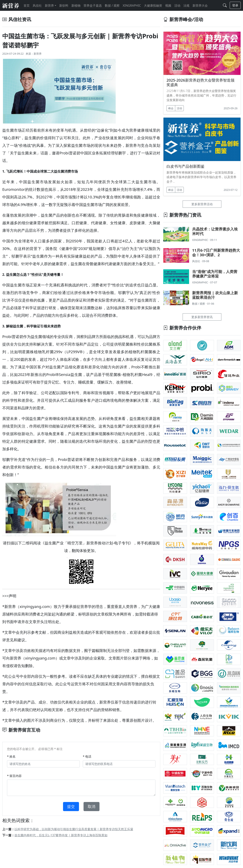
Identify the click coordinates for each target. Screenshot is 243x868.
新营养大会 (200, 6)
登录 (235, 5)
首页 (27, 6)
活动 (177, 6)
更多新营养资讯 (202, 317)
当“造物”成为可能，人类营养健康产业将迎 (215, 274)
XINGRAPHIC (132, 6)
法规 (186, 6)
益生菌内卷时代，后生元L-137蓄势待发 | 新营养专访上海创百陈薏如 (61, 835)
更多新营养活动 (202, 204)
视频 (168, 6)
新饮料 (64, 6)
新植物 (76, 6)
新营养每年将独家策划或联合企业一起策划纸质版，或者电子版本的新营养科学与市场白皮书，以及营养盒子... (201, 177)
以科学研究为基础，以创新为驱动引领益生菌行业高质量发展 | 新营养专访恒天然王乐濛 (74, 829)
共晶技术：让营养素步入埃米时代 (215, 231)
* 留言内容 (14, 776)
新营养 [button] (49, 6)
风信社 (37, 6)
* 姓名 (11, 756)
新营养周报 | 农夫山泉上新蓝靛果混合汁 (215, 295)
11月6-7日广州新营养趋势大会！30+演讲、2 (216, 253)
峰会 (171, 108)
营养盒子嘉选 (93, 6)
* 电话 (87, 756)
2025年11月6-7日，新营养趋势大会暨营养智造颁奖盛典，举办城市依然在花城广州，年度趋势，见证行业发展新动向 (201, 95)
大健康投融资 (153, 6)
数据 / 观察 (112, 6)
